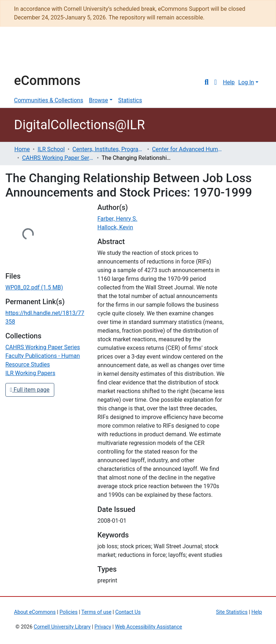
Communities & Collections (49, 100)
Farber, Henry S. (117, 219)
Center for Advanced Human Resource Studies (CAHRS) (188, 149)
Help (229, 82)
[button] (215, 82)
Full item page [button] (30, 390)
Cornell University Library (62, 627)
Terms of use (96, 612)
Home (22, 149)
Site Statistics (232, 612)
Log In (246, 82)
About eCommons (35, 612)
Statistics (130, 100)
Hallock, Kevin (115, 227)
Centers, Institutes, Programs (109, 149)
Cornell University (32, 53)
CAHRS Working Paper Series (58, 158)
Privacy (103, 627)
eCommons (47, 81)
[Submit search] (206, 82)
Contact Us (128, 612)
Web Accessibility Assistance (149, 627)
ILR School (51, 149)
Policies (69, 612)
